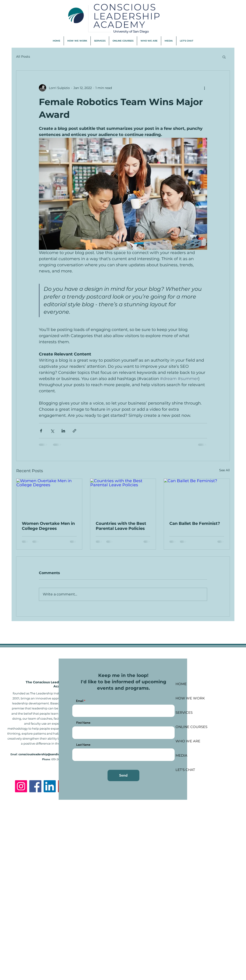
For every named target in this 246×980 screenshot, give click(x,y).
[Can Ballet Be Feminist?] (197, 497)
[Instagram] (21, 786)
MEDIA (181, 755)
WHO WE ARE (188, 741)
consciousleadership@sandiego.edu (44, 754)
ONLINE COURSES (191, 727)
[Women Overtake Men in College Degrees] (49, 497)
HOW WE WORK (190, 698)
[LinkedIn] (50, 786)
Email (80, 701)
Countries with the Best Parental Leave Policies (121, 526)
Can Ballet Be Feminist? (195, 523)
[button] (224, 57)
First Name (83, 723)
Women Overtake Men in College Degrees (48, 526)
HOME (181, 684)
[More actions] (204, 88)
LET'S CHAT (185, 770)
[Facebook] (35, 786)
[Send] (123, 775)
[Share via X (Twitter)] (52, 431)
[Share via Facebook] (41, 431)
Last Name (83, 745)
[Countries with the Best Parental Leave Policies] (123, 497)
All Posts (23, 57)
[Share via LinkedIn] (63, 431)
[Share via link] (74, 431)
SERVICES (184, 712)
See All (225, 470)
